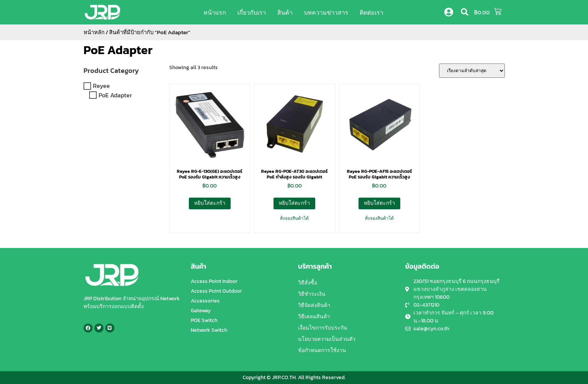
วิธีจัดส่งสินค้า (314, 305)
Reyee (101, 86)
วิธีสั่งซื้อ (308, 283)
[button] (465, 12)
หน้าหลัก (94, 32)
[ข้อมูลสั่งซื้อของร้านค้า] (472, 71)
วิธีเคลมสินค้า (314, 317)
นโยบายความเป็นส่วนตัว (327, 339)
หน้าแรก (215, 12)
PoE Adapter (118, 50)
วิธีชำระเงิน (312, 294)
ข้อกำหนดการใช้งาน (322, 350)
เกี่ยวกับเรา (252, 12)
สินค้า (285, 12)
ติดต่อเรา (371, 12)
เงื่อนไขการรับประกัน (323, 328)
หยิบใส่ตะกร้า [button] (210, 203)
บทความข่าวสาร (326, 12)
